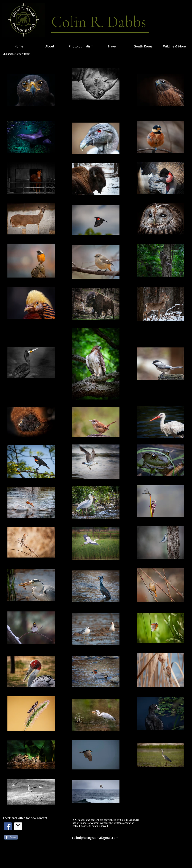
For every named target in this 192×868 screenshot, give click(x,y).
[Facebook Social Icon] (8, 826)
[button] (81, 44)
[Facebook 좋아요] (28, 857)
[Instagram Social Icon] (18, 826)
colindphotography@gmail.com (95, 838)
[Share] (11, 837)
